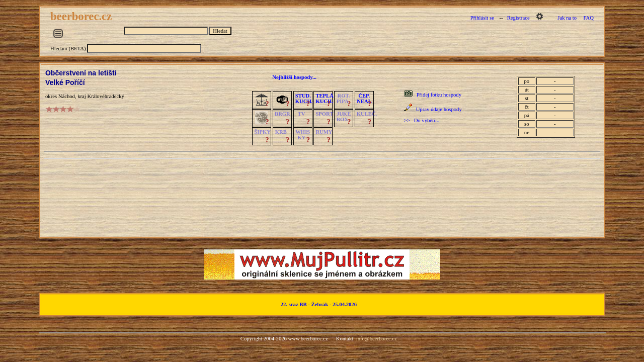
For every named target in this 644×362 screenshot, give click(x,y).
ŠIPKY (262, 132)
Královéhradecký (105, 96)
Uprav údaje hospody (439, 109)
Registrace (518, 18)
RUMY (324, 132)
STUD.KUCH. (304, 99)
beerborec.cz (83, 16)
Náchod (67, 96)
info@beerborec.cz (377, 339)
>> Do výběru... (422, 120)
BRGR (283, 114)
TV (302, 114)
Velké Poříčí (65, 82)
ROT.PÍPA (343, 99)
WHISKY (303, 135)
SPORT (324, 114)
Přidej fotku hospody (439, 95)
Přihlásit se (482, 18)
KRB (281, 132)
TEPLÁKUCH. (325, 99)
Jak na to (567, 18)
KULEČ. (367, 114)
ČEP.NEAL (364, 99)
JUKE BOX (344, 117)
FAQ (588, 18)
